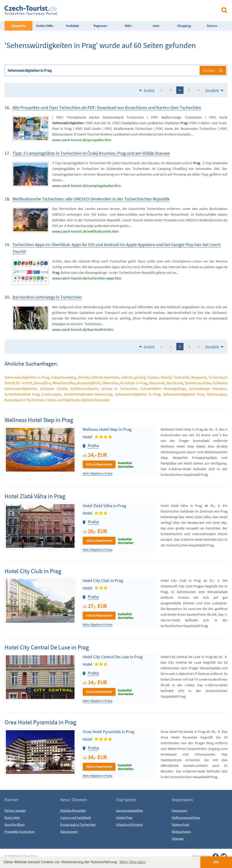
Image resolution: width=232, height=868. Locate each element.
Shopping (185, 26)
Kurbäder (74, 26)
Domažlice (42, 383)
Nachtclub (175, 383)
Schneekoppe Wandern (208, 389)
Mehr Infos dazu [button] (133, 862)
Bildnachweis (181, 831)
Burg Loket (12, 817)
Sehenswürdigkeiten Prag (184, 394)
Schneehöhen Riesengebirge (163, 389)
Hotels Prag (124, 817)
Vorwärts (212, 90)
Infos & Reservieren (99, 464)
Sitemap (178, 838)
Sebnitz (84, 377)
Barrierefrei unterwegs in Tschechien (47, 297)
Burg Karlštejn (15, 824)
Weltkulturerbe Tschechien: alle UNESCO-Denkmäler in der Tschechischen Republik (91, 199)
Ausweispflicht (89, 383)
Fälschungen (217, 394)
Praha (93, 445)
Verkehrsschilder (198, 383)
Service (213, 26)
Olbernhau (110, 383)
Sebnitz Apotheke (105, 377)
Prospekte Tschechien (20, 831)
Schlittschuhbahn (84, 389)
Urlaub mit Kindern (129, 824)
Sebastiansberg (64, 377)
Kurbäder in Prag (134, 383)
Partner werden (15, 810)
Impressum (179, 810)
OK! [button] (216, 862)
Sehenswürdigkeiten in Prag (27, 377)
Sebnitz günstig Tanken (140, 377)
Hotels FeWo (46, 26)
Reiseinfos (18, 26)
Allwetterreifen (64, 383)
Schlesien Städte (53, 389)
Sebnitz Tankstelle (175, 377)
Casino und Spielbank (63, 400)
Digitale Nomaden (96, 400)
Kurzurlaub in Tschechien (24, 400)
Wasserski (157, 383)
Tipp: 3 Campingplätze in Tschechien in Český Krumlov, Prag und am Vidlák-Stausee (91, 153)
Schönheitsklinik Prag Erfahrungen (33, 394)
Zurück (149, 90)
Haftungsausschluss (186, 817)
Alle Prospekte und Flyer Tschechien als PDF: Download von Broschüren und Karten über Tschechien (107, 107)
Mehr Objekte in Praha (98, 473)
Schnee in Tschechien (119, 389)
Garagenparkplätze (129, 810)
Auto (157, 26)
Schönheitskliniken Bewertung (88, 394)
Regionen (102, 26)
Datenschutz (180, 824)
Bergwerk (199, 377)
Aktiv (130, 26)
